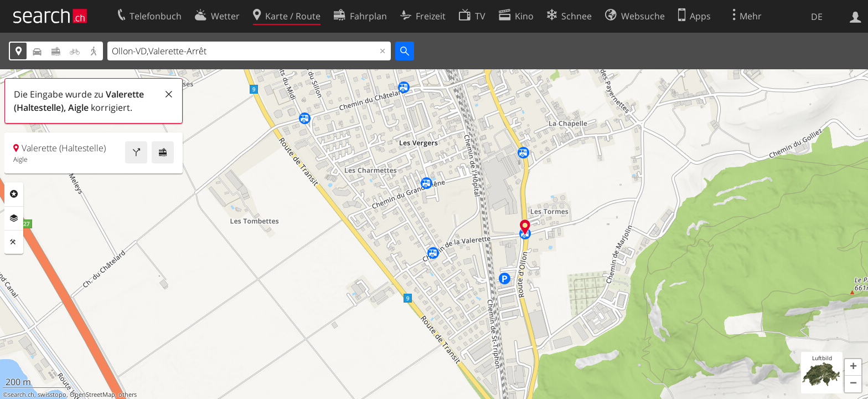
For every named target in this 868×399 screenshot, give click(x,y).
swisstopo (52, 395)
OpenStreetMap (92, 395)
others (128, 395)
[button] (853, 367)
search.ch (21, 395)
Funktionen (14, 242)
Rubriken (14, 194)
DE (817, 17)
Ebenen (14, 218)
